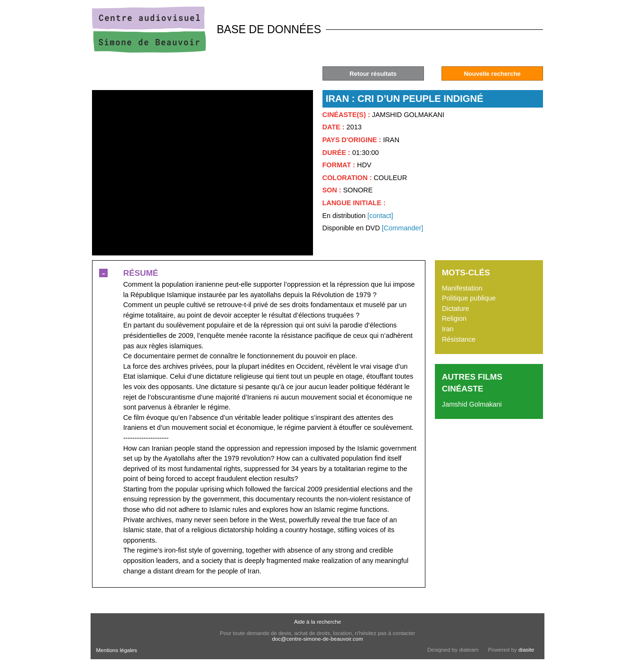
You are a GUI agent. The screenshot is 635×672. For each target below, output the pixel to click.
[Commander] (402, 228)
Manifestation (462, 288)
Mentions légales (117, 650)
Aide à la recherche (317, 622)
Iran (448, 329)
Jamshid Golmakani (472, 404)
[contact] (380, 216)
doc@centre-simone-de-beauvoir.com (317, 639)
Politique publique (469, 298)
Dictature (456, 309)
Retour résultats (373, 74)
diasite (526, 650)
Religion (454, 318)
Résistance (459, 339)
